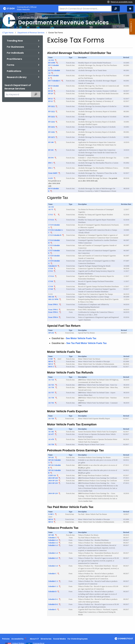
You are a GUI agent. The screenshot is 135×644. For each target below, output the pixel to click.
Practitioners (14, 59)
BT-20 (51, 94)
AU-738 (51, 398)
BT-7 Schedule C (54, 81)
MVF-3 (51, 367)
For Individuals (15, 53)
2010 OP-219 (53, 493)
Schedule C (52, 574)
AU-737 (51, 393)
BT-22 (51, 101)
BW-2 (51, 168)
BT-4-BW (52, 63)
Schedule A (52, 538)
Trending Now (15, 41)
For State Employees (78, 639)
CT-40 (51, 289)
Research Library (17, 77)
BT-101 (51, 150)
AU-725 (51, 385)
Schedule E (52, 609)
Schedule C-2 (53, 586)
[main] (67, 323)
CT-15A (51, 220)
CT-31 (51, 271)
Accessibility (17, 639)
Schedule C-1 (53, 581)
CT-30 (51, 269)
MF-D (51, 364)
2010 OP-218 (53, 481)
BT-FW (51, 158)
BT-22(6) (52, 132)
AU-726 (51, 419)
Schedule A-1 (53, 540)
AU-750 (51, 444)
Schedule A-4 (53, 553)
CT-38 (51, 281)
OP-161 (51, 457)
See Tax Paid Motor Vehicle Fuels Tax (87, 343)
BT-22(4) (52, 122)
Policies (6, 639)
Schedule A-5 (53, 558)
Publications (14, 71)
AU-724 (51, 380)
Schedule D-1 (53, 599)
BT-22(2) (52, 112)
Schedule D (52, 592)
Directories (46, 639)
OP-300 (51, 535)
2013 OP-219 (53, 483)
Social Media (59, 639)
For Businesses (15, 47)
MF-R (51, 362)
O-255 (51, 178)
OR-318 (51, 297)
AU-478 (51, 439)
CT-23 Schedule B (55, 235)
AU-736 (51, 387)
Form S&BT (53, 173)
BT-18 (51, 91)
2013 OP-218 (53, 478)
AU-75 (51, 209)
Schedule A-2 (53, 543)
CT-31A (51, 276)
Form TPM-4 (53, 317)
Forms (11, 65)
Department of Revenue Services (31, 33)
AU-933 (51, 60)
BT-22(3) (52, 117)
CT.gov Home (8, 33)
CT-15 (51, 215)
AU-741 (51, 403)
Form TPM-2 (53, 310)
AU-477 (51, 434)
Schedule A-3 (53, 545)
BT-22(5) (52, 127)
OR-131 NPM (53, 299)
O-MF (51, 359)
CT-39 (51, 286)
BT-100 (51, 142)
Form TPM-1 (53, 304)
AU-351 (51, 207)
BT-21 (51, 99)
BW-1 (51, 163)
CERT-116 (52, 475)
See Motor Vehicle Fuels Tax (81, 338)
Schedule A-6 (53, 566)
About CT (34, 639)
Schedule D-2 (53, 604)
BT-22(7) (52, 137)
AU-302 (51, 432)
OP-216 (51, 333)
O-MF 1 (51, 514)
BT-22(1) (52, 106)
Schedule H (52, 266)
